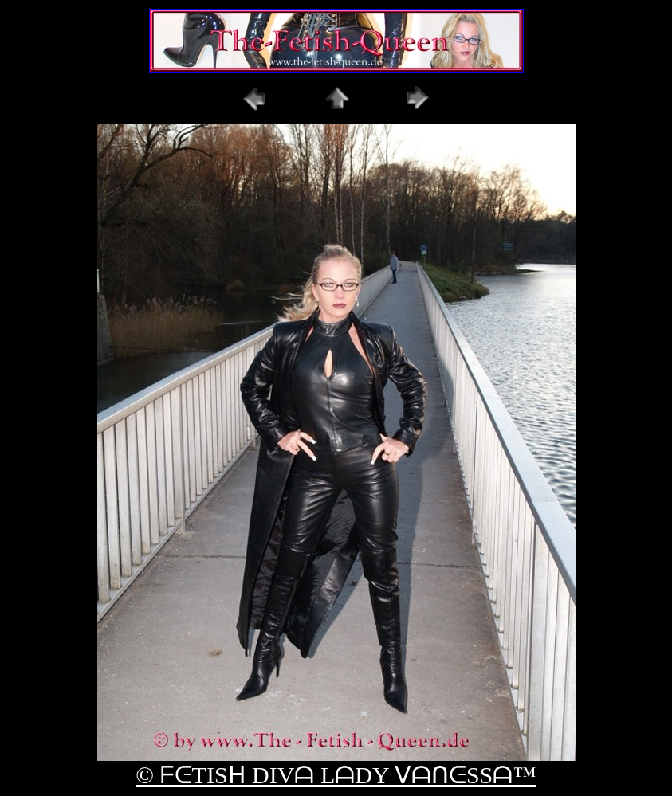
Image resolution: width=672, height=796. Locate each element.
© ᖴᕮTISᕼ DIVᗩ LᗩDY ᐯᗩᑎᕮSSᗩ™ (336, 775)
